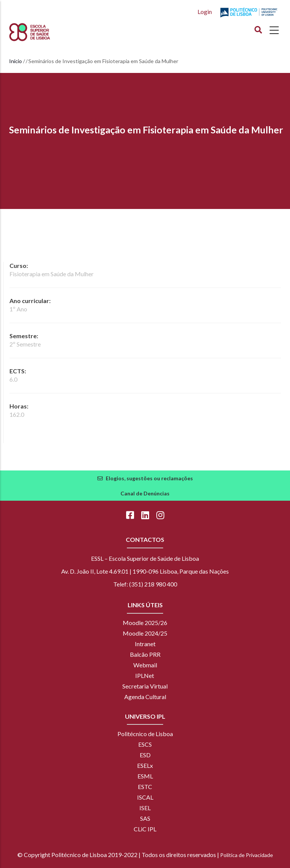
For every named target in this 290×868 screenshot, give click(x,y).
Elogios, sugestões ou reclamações (149, 478)
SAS (145, 818)
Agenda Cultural (145, 697)
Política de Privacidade (247, 855)
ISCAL (145, 797)
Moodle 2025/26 (145, 623)
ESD (145, 755)
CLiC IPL (145, 829)
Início (15, 61)
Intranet (145, 644)
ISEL (145, 808)
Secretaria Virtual (145, 686)
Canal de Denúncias (145, 493)
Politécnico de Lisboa (145, 734)
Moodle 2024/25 (145, 633)
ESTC (145, 787)
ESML (145, 776)
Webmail (145, 665)
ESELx (145, 765)
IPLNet (145, 675)
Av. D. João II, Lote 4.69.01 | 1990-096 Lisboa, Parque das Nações (145, 571)
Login (205, 12)
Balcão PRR (145, 654)
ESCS (145, 744)
